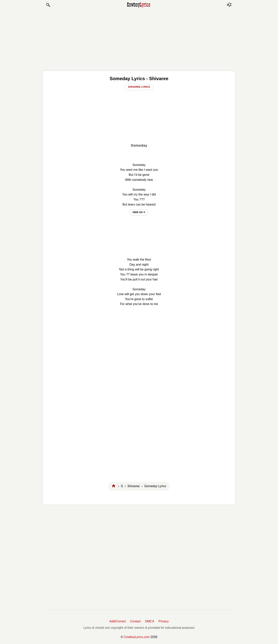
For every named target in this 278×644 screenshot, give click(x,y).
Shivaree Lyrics (139, 87)
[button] (48, 5)
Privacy (164, 621)
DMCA (150, 621)
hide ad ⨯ (139, 212)
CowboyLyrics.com (137, 637)
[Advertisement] (139, 39)
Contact (135, 621)
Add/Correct (117, 621)
